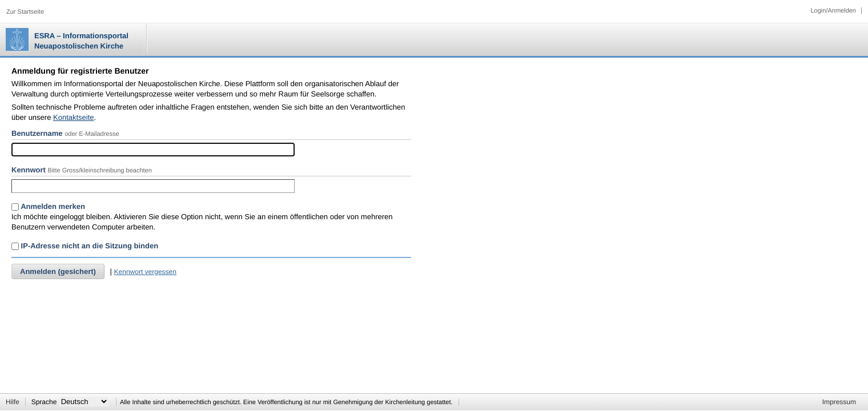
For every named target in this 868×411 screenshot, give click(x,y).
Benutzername (37, 133)
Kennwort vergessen (145, 272)
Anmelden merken (48, 206)
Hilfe (13, 402)
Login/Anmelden (833, 11)
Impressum (839, 402)
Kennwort (29, 170)
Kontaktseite (74, 117)
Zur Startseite (25, 12)
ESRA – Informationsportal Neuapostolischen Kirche (81, 41)
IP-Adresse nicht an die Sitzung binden (85, 246)
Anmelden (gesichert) (58, 271)
